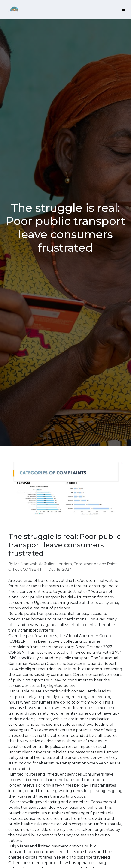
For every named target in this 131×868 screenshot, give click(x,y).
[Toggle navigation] (123, 10)
